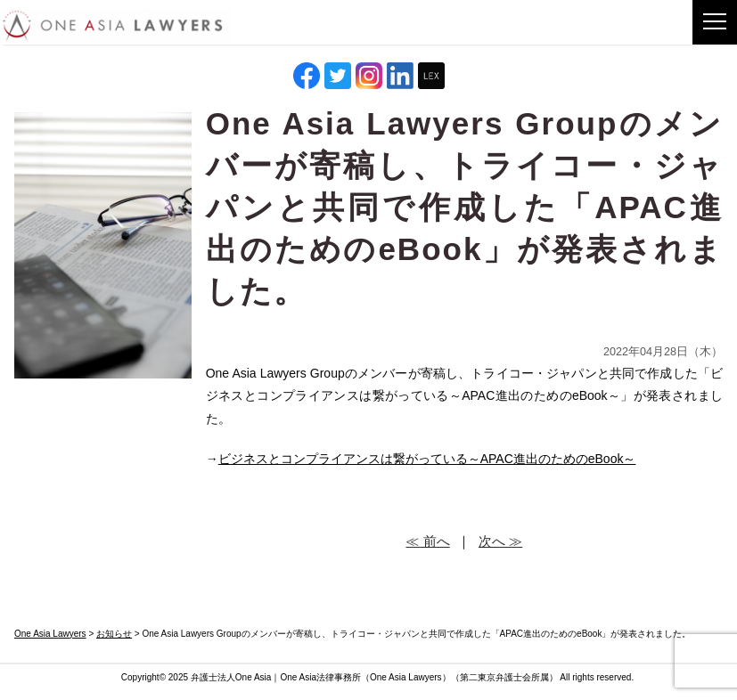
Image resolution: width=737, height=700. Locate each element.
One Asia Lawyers (406, 677)
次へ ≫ (500, 541)
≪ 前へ (427, 541)
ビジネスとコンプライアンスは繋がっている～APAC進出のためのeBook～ (427, 459)
